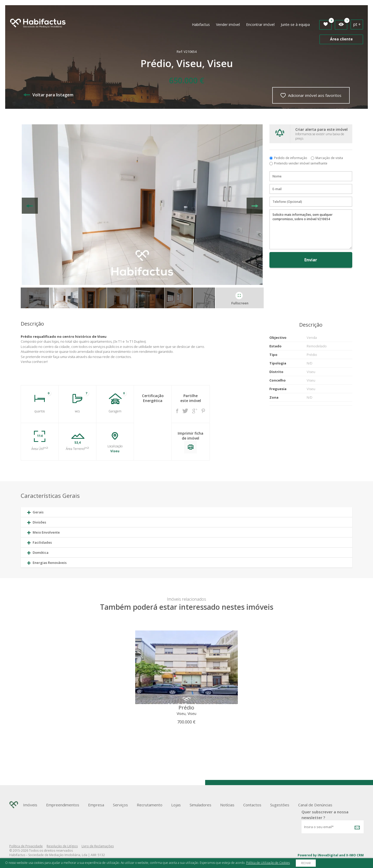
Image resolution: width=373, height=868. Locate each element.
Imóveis (30, 805)
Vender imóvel (228, 24)
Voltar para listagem (48, 95)
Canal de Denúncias (315, 805)
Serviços (120, 805)
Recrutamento (150, 805)
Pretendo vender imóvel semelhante (301, 163)
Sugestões (280, 805)
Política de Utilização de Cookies (268, 863)
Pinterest (203, 411)
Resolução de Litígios (62, 846)
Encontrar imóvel (260, 24)
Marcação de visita (329, 158)
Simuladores (200, 805)
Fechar (306, 863)
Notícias (227, 805)
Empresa (96, 805)
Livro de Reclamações (98, 846)
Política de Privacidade (26, 846)
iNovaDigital (328, 855)
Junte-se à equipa (295, 24)
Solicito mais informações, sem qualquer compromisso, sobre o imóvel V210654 (311, 229)
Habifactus (201, 24)
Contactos (252, 805)
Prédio (186, 708)
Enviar (311, 260)
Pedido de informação (291, 158)
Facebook (177, 411)
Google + (195, 411)
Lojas (176, 805)
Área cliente (341, 39)
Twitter (185, 411)
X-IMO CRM (355, 855)
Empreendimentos (63, 805)
